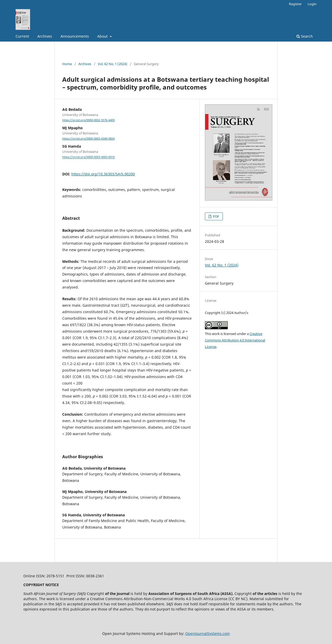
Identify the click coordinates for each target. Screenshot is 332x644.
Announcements (75, 36)
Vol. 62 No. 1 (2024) (113, 64)
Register (295, 4)
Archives (45, 36)
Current (22, 36)
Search (305, 36)
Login (312, 4)
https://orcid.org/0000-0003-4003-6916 (88, 157)
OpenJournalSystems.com (208, 633)
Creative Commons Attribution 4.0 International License (235, 340)
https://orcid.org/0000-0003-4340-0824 (88, 139)
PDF (216, 216)
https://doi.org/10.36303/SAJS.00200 (103, 174)
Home (67, 64)
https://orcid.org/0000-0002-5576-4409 (88, 120)
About (103, 36)
